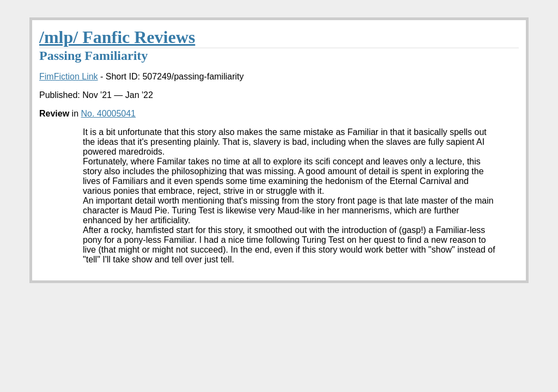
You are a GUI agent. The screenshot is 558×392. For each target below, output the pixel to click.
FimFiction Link (69, 76)
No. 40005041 (108, 114)
